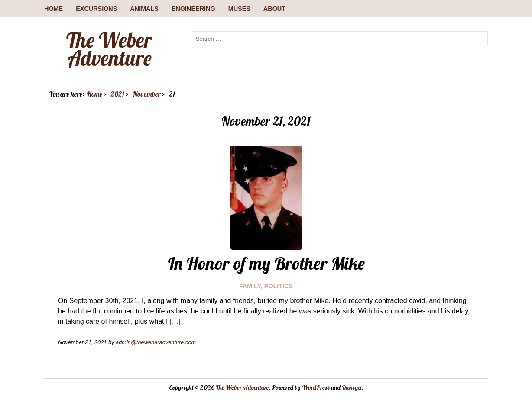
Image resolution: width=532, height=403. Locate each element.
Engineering (193, 9)
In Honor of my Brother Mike (266, 263)
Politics (279, 286)
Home (54, 9)
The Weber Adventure (109, 49)
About (274, 9)
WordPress (316, 387)
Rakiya (352, 387)
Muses (239, 9)
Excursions (96, 9)
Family (250, 286)
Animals (144, 9)
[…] (175, 321)
